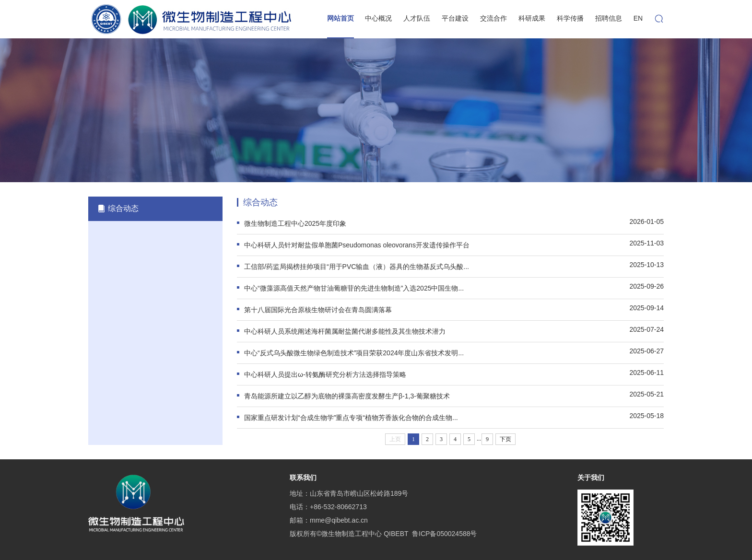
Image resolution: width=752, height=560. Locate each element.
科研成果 (532, 18)
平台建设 (455, 18)
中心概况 (378, 18)
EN (638, 18)
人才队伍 (417, 18)
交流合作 (493, 18)
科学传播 (570, 18)
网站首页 (341, 18)
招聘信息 (609, 18)
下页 (505, 439)
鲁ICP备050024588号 (444, 534)
